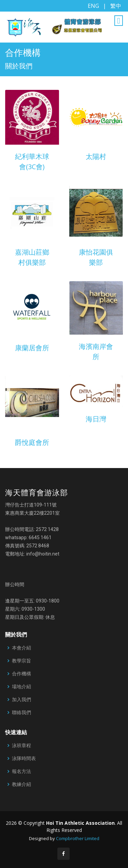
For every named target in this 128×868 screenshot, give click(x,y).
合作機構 (22, 674)
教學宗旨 (22, 661)
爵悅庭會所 (32, 442)
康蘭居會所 (32, 348)
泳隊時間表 (24, 758)
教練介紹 (22, 784)
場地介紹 (22, 687)
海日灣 (96, 419)
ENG (93, 6)
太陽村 (96, 156)
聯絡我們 (22, 712)
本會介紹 (22, 648)
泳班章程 (22, 745)
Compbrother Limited (78, 838)
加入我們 (22, 700)
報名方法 (22, 771)
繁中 (116, 6)
